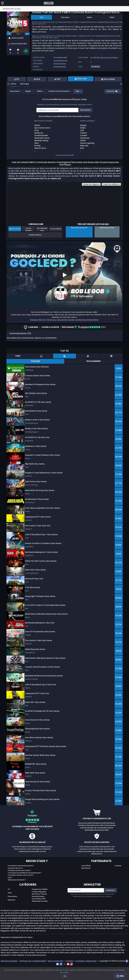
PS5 (98, 58)
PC (92, 58)
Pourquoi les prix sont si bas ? (19, 884)
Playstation (12, 910)
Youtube (118, 879)
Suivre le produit (35, 248)
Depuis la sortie (15, 242)
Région (28, 104)
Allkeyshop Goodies (40, 914)
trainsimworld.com (61, 61)
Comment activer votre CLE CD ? (21, 888)
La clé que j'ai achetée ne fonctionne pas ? (25, 886)
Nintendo (11, 913)
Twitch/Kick (86, 879)
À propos (65, 17)
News (89, 17)
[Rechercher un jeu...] (64, 9)
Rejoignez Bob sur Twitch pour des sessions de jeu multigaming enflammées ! (65, 333)
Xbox (10, 906)
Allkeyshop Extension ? (17, 893)
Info (41, 17)
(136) (90, 340)
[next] (27, 34)
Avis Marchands (38, 910)
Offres (12, 97)
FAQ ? (10, 891)
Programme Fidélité (40, 902)
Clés (77, 104)
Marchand (15, 104)
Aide (120, 976)
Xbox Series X (113, 58)
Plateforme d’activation (59, 104)
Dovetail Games (60, 64)
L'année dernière (28, 242)
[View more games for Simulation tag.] (96, 68)
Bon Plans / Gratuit (39, 907)
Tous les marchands (65, 168)
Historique (23, 97)
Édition (40, 104)
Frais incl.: (112, 104)
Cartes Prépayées (39, 905)
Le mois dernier (56, 242)
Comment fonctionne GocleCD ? (21, 879)
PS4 (95, 58)
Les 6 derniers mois (42, 242)
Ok (65, 976)
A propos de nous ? (15, 881)
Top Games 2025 (39, 912)
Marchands (86, 881)
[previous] (9, 34)
